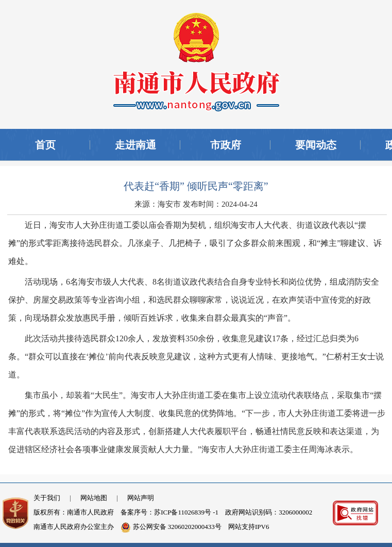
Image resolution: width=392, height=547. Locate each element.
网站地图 (94, 498)
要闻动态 (316, 145)
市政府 (226, 145)
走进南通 (135, 145)
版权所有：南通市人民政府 (74, 512)
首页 (45, 145)
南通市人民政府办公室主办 (74, 527)
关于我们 (47, 498)
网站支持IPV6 (249, 527)
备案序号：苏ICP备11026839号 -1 (169, 512)
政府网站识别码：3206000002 (269, 512)
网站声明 (141, 498)
